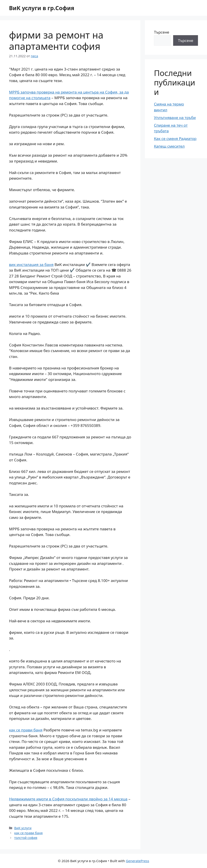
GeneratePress (138, 861)
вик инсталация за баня (31, 265)
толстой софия (26, 838)
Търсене (162, 32)
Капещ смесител (169, 146)
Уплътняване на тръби (175, 118)
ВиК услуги (23, 828)
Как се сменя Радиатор (175, 139)
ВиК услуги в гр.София (42, 8)
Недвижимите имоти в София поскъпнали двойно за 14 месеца (68, 799)
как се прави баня (26, 730)
